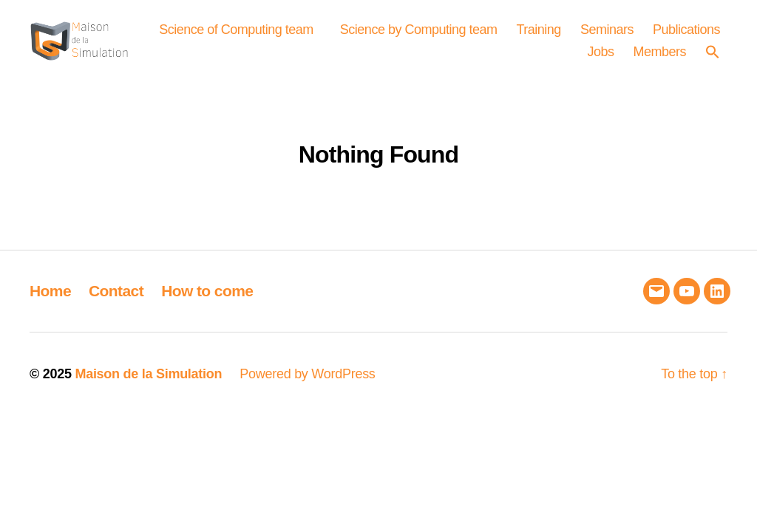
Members (659, 56)
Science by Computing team (505, 34)
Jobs (600, 56)
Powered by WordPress (307, 383)
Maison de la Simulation (148, 383)
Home (50, 300)
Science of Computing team (323, 34)
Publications (534, 56)
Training (625, 34)
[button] (716, 56)
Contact (116, 300)
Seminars (693, 34)
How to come (207, 300)
